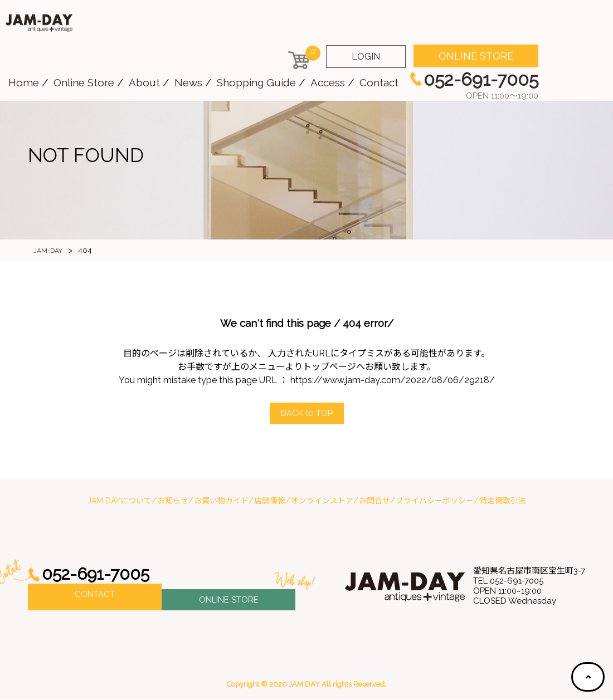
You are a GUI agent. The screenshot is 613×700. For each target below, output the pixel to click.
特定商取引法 (503, 501)
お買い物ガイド (221, 501)
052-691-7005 (99, 575)
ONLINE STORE (476, 56)
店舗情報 (270, 501)
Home (24, 82)
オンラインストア (322, 501)
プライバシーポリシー (435, 501)
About (144, 82)
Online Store (84, 82)
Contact (379, 82)
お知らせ (173, 501)
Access (328, 82)
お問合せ (374, 501)
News (188, 82)
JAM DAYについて (120, 501)
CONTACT (95, 598)
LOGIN (366, 57)
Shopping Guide (256, 82)
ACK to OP (306, 413)
